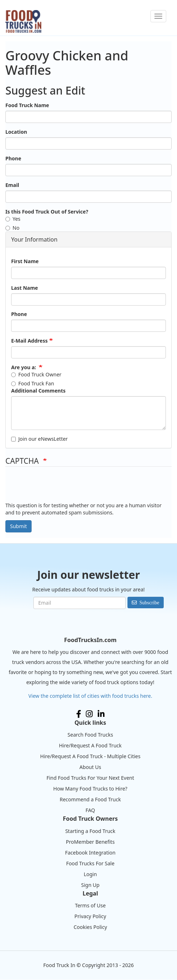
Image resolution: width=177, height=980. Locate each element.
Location (16, 132)
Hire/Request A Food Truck (90, 745)
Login (90, 874)
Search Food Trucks (90, 735)
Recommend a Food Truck (90, 799)
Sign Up (90, 885)
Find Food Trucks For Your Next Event (90, 778)
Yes (13, 219)
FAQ (90, 810)
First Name (25, 261)
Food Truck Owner (36, 374)
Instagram (89, 714)
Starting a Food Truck (90, 831)
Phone (13, 158)
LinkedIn (101, 714)
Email (12, 185)
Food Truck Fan (33, 383)
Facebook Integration (90, 853)
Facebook (79, 714)
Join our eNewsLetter (39, 439)
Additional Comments (38, 391)
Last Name (25, 288)
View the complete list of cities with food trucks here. (90, 696)
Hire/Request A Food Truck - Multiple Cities (90, 756)
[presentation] (60, 488)
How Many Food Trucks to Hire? (90, 789)
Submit (18, 526)
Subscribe (149, 603)
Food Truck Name (27, 105)
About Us (90, 767)
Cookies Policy (90, 927)
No (12, 228)
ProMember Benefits (90, 842)
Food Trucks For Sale (90, 863)
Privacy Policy (90, 916)
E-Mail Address (29, 341)
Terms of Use (90, 905)
